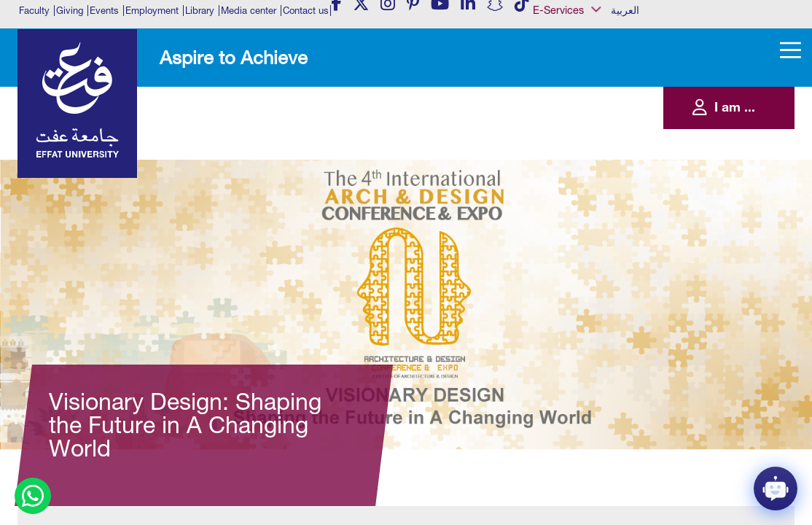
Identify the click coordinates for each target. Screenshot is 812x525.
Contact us (306, 11)
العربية (625, 10)
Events (104, 11)
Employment (152, 11)
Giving (70, 11)
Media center (249, 11)
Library (200, 11)
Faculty (34, 11)
